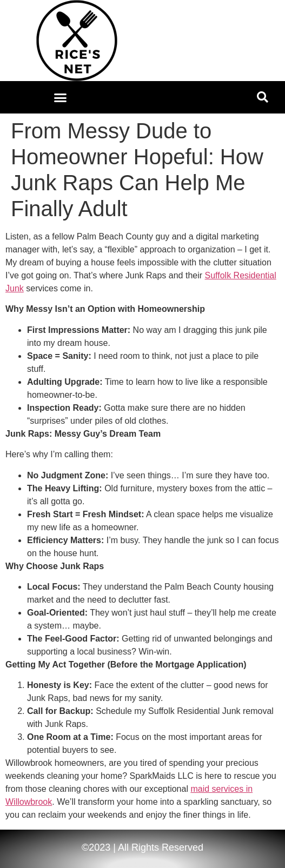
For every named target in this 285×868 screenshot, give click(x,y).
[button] (61, 97)
